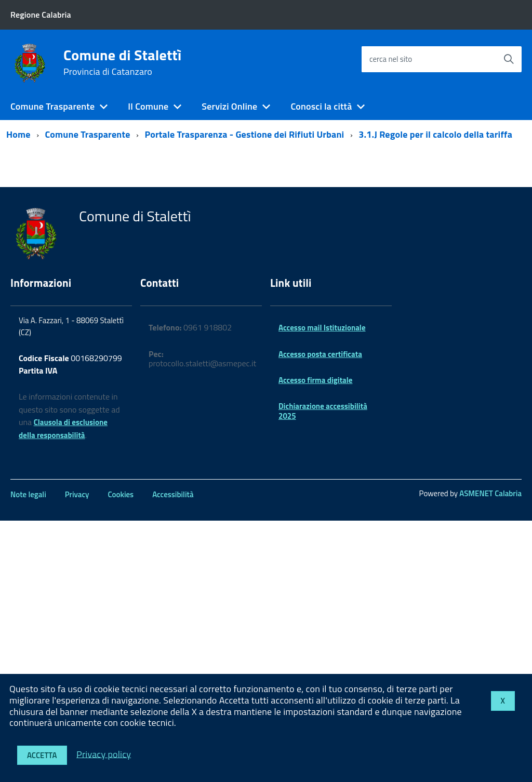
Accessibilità (173, 494)
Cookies (121, 494)
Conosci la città (321, 106)
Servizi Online (229, 106)
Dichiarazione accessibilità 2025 (323, 411)
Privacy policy (104, 754)
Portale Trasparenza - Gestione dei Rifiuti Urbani (244, 134)
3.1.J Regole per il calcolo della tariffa (435, 134)
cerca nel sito (391, 59)
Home (18, 134)
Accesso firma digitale (315, 380)
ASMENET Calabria (490, 493)
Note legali (28, 494)
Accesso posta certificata (320, 354)
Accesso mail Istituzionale (322, 328)
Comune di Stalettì (123, 62)
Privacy (77, 494)
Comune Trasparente (52, 106)
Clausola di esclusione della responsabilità (63, 429)
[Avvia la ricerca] (509, 59)
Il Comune (148, 106)
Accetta (42, 755)
